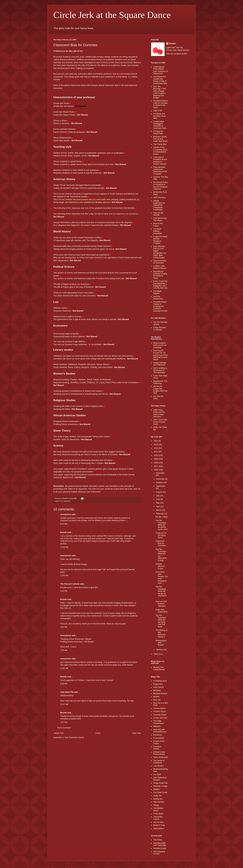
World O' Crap (159, 825)
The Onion (158, 840)
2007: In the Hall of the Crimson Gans (160, 422)
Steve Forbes (69, 115)
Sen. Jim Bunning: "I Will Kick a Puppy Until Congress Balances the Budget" (160, 92)
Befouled (157, 690)
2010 (156, 455)
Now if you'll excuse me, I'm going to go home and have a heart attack (160, 355)
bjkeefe (156, 697)
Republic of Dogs (160, 786)
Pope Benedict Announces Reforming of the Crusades (160, 171)
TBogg (156, 805)
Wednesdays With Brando (161, 643)
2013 (156, 445)
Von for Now (158, 822)
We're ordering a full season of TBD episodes (160, 370)
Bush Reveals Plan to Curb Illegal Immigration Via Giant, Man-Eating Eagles (160, 252)
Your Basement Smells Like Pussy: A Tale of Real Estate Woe (160, 80)
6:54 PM (64, 524)
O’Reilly (93, 367)
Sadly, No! (157, 796)
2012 (156, 448)
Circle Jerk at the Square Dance (112, 15)
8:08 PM (64, 684)
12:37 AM (64, 704)
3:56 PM (64, 627)
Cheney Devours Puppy (160, 566)
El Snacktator (159, 738)
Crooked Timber (160, 715)
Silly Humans (159, 802)
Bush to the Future (158, 225)
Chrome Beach (159, 708)
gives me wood (107, 249)
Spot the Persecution (158, 298)
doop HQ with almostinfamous (160, 731)
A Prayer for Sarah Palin (158, 132)
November (161, 479)
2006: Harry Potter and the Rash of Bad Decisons (159, 413)
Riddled (156, 789)
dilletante (157, 726)
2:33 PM (64, 591)
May (158, 503)
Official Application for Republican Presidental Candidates (159, 205)
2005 (156, 654)
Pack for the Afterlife (158, 214)
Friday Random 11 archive (160, 329)
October (160, 483)
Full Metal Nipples (157, 292)
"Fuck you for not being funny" (161, 535)
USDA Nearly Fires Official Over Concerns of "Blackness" (161, 70)
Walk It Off (158, 111)
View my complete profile (176, 54)
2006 (156, 470)
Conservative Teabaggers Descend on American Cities (160, 125)
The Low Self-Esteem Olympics (161, 604)
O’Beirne (91, 382)
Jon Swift (157, 774)
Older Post (136, 733)
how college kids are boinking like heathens (106, 359)
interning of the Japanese (69, 214)
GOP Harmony (159, 198)
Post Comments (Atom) (74, 737)
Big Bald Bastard (160, 694)
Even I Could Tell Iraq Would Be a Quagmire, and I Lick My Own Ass (160, 285)
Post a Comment (64, 728)
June (158, 499)
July (158, 496)
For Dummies (65, 501)
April (158, 507)
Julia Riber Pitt (67, 692)
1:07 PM (64, 722)
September (161, 486)
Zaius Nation (158, 829)
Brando (64, 532)
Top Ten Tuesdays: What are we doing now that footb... (161, 621)
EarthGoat (158, 735)
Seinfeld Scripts (160, 848)
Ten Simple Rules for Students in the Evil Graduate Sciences (160, 186)
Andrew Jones (72, 62)
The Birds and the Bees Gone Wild (159, 116)
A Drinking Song (160, 681)
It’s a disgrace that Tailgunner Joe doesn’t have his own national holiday (86, 225)
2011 (156, 452)
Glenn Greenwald (160, 757)
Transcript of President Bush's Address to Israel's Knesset (160, 161)
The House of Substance (159, 762)
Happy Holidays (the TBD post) (160, 364)
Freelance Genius (157, 748)
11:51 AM (64, 668)
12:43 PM (64, 576)
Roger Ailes (158, 684)
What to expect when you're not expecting (160, 345)
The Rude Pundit (160, 792)
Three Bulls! (158, 814)
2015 (156, 441)
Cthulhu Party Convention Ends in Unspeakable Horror (160, 151)
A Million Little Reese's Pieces (160, 267)
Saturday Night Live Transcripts (160, 844)
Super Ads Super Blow (161, 611)
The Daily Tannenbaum (159, 722)
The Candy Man (160, 144)
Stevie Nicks (69, 112)
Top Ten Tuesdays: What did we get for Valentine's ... (161, 592)
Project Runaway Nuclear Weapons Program (160, 240)
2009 (156, 459)
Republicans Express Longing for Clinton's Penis (160, 275)
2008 (156, 463)
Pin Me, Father (162, 517)
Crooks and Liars (160, 718)
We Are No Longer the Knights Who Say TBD (160, 390)
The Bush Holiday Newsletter (158, 231)
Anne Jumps (158, 687)
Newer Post (59, 733)
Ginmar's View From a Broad (159, 753)
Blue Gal (157, 700)
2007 (156, 466)
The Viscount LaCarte (70, 584)
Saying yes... (159, 799)
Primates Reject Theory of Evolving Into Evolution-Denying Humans (160, 306)
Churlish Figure (160, 711)
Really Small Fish (160, 783)
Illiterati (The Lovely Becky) (159, 668)
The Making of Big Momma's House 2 (161, 634)
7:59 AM (64, 650)
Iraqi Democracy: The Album (160, 219)
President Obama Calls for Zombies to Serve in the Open (160, 104)
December (160, 473)
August (159, 492)
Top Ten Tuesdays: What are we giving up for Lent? (162, 525)
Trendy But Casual (158, 818)
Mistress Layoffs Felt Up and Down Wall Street (160, 139)
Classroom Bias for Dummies (160, 262)
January (160, 650)
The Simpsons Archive (159, 853)
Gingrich (85, 367)
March (159, 510)
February (160, 514)
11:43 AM (64, 547)
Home (98, 733)
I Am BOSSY (159, 766)
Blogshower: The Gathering (160, 382)
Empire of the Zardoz (159, 742)
